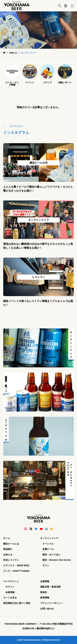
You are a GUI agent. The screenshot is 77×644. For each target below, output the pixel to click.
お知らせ (8, 555)
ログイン (10, 587)
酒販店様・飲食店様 (50, 587)
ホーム (7, 538)
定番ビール (48, 549)
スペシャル (48, 544)
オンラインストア (49, 538)
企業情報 (45, 581)
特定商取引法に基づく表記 (17, 603)
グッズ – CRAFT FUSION (16, 571)
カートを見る (10, 598)
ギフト (46, 565)
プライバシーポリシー (51, 603)
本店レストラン (11, 560)
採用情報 (45, 598)
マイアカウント (11, 581)
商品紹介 (8, 549)
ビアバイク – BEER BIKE (16, 565)
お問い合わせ (47, 609)
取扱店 (44, 592)
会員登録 (10, 592)
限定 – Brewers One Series (57, 560)
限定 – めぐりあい (52, 555)
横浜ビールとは (11, 544)
